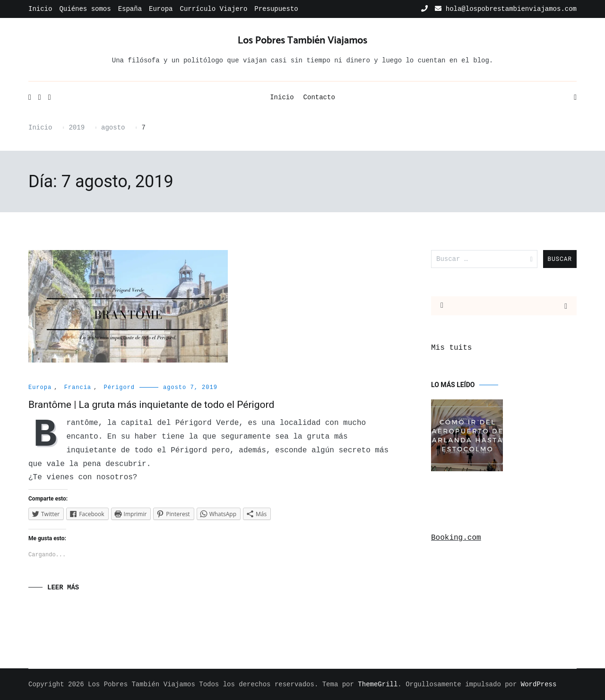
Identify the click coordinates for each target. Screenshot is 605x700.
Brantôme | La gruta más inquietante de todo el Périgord (151, 405)
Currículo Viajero (213, 9)
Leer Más (63, 588)
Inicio (40, 9)
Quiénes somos (85, 9)
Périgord (119, 388)
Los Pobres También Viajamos (302, 41)
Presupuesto (276, 9)
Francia (78, 388)
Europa (161, 9)
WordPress (539, 684)
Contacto (319, 97)
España (130, 9)
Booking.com (456, 538)
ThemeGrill (378, 684)
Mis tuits (451, 348)
